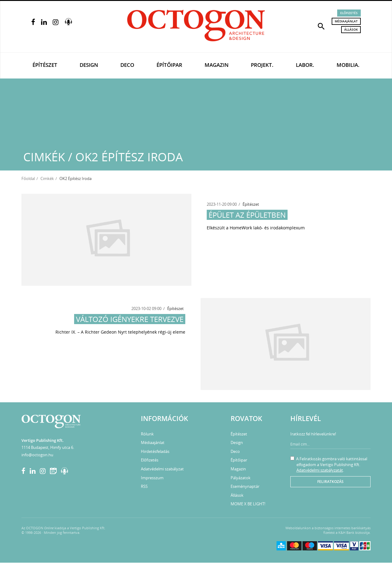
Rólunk (147, 434)
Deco (127, 65)
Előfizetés (349, 13)
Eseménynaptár (245, 486)
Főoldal (28, 178)
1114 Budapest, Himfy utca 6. (48, 447)
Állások (351, 29)
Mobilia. (348, 65)
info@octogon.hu (37, 455)
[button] (321, 26)
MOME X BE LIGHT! (248, 504)
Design (89, 65)
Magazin (217, 65)
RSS (144, 486)
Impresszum (152, 478)
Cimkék (47, 178)
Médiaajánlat (346, 21)
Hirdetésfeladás (155, 451)
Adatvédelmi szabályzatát (320, 470)
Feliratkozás (330, 482)
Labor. (305, 65)
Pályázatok (241, 478)
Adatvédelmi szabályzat (162, 469)
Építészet (45, 65)
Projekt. (262, 65)
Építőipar (169, 65)
